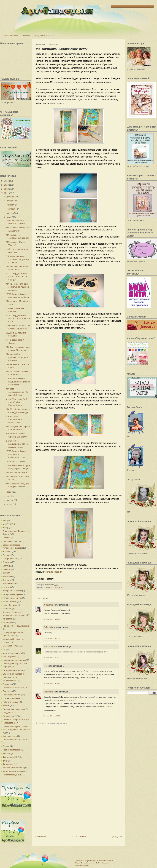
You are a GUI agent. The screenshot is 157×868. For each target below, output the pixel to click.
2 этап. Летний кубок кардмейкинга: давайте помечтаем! (18, 382)
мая (8, 496)
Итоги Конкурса (10, 605)
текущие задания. (54, 572)
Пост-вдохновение (11, 698)
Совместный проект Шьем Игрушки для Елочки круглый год (16, 729)
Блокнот (7, 538)
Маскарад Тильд (11, 646)
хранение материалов (13, 768)
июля (9, 217)
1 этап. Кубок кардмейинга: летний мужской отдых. (17, 444)
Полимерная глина (12, 695)
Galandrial (48, 627)
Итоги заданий (10, 601)
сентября (11, 209)
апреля (10, 500)
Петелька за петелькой (14, 688)
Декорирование (10, 559)
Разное (6, 705)
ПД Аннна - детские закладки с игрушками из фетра (18, 259)
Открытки (7, 684)
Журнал (6, 573)
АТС (5, 520)
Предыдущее (116, 836)
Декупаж (7, 562)
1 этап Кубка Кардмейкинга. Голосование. (14, 419)
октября (10, 205)
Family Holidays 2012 (12, 775)
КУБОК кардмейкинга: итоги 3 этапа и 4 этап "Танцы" (18, 277)
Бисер (6, 527)
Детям (6, 566)
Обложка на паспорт (12, 674)
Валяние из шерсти (12, 541)
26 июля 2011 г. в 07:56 (52, 716)
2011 (6, 193)
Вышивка (7, 552)
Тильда (6, 746)
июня (9, 492)
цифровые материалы (13, 771)
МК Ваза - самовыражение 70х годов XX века (17, 392)
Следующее (41, 836)
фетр (5, 760)
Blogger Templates (81, 863)
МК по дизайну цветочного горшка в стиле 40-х (17, 357)
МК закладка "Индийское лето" (62, 49)
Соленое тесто (10, 736)
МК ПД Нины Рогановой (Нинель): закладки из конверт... (18, 287)
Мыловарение (9, 656)
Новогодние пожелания (14, 660)
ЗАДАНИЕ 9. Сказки (15, 461)
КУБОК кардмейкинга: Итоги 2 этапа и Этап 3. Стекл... (18, 318)
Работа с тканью (10, 702)
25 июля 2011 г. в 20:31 (52, 638)
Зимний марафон (11, 584)
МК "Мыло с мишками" (17, 472)
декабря (11, 197)
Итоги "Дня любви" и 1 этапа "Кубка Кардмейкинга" (17, 402)
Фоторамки (8, 764)
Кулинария (8, 622)
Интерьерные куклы (12, 598)
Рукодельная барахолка (44, 36)
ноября (10, 201)
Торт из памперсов (12, 750)
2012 (6, 189)
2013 (6, 185)
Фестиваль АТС (10, 757)
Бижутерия (8, 524)
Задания (7, 576)
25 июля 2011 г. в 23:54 (52, 684)
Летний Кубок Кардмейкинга (16, 626)
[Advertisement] (59, 813)
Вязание (7, 555)
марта (9, 504)
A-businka (48, 605)
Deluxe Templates (102, 863)
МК (4, 649)
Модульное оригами (12, 653)
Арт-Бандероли (92, 861)
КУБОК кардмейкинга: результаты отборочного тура (16, 454)
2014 (6, 181)
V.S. (45, 666)
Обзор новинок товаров (14, 670)
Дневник (7, 569)
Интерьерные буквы (12, 591)
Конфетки (7, 619)
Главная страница (10, 36)
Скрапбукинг (9, 716)
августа (10, 213)
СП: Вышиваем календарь (15, 740)
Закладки (7, 580)
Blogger (110, 861)
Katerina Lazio (51, 646)
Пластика (7, 691)
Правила (26, 36)
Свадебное (8, 713)
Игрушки (7, 587)
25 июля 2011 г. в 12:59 (52, 619)
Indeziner (86, 865)
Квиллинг (7, 609)
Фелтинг (7, 753)
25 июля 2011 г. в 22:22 (52, 658)
